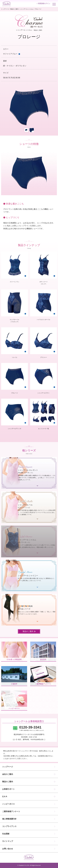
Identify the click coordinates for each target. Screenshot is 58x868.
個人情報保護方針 (9, 819)
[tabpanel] (29, 107)
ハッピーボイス (8, 804)
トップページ (5, 9)
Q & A (5, 796)
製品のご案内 (14, 9)
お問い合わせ (8, 849)
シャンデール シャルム (26, 9)
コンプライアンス (9, 826)
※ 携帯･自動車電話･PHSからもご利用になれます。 (32, 728)
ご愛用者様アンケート (11, 811)
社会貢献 (6, 834)
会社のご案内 (8, 774)
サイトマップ (8, 841)
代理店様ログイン (44, 4)
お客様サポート (8, 789)
